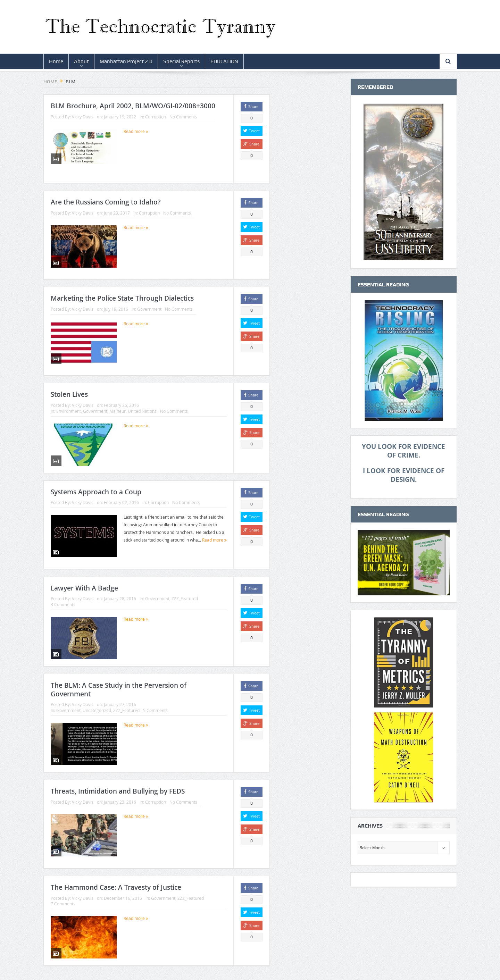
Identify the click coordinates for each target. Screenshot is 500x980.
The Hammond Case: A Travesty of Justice (116, 887)
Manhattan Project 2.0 (126, 61)
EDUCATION (224, 61)
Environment (69, 411)
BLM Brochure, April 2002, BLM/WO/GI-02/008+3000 (133, 106)
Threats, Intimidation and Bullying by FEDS (118, 791)
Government (149, 309)
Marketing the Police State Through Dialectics (122, 298)
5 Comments (155, 710)
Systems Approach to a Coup (96, 492)
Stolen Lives (69, 394)
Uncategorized (97, 710)
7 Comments (63, 904)
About (81, 61)
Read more (136, 131)
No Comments (183, 117)
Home (56, 61)
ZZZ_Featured (185, 598)
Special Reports (181, 61)
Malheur (118, 411)
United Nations (142, 411)
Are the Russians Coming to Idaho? (106, 202)
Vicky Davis (83, 117)
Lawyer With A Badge (84, 588)
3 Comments (63, 604)
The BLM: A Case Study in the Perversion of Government (119, 690)
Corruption (156, 117)
